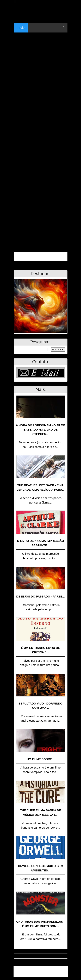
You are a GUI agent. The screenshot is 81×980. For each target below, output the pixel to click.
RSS (63, 975)
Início (21, 28)
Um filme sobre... (40, 759)
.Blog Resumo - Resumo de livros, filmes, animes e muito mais (42, 970)
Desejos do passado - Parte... (40, 596)
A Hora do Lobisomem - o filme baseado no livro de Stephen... (41, 430)
